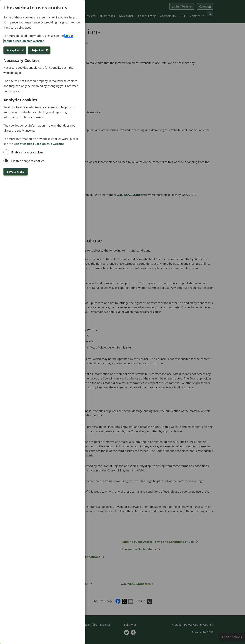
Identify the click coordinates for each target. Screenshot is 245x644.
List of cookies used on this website (39, 144)
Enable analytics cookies (27, 152)
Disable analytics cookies (28, 161)
